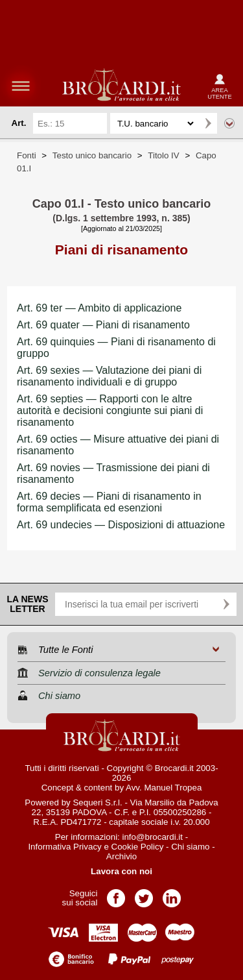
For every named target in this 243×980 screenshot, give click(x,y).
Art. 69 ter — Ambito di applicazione (99, 308)
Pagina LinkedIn (172, 894)
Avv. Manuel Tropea (164, 788)
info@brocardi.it (153, 837)
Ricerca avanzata (229, 123)
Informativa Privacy (64, 847)
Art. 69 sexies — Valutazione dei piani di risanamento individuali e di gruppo (109, 376)
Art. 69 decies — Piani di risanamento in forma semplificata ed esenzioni (109, 502)
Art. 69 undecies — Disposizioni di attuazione (121, 525)
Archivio (121, 856)
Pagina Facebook (116, 894)
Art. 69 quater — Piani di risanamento (103, 325)
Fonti (27, 155)
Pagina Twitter (144, 894)
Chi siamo (190, 847)
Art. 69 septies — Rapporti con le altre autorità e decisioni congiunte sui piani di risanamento (110, 410)
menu (21, 86)
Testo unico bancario (92, 155)
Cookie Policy (138, 847)
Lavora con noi (121, 871)
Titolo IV (163, 155)
